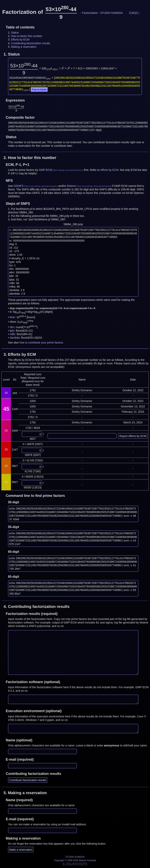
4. (37, 607)
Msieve (71, 186)
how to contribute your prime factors (41, 343)
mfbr (12, 334)
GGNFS (19, 186)
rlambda (15, 338)
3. (20, 354)
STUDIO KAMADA (112, 13)
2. (30, 158)
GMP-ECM (46, 170)
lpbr (12, 331)
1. (12, 54)
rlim (12, 327)
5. (25, 793)
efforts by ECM (109, 170)
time (12, 317)
